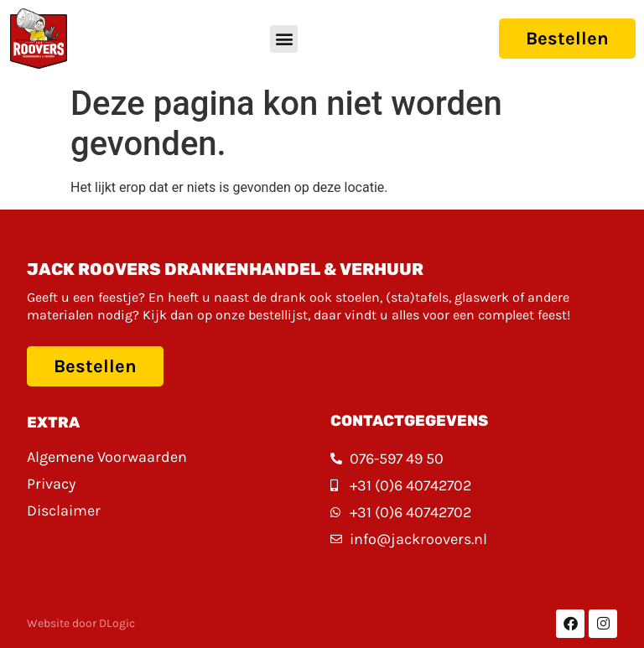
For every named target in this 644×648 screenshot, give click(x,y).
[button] (284, 39)
